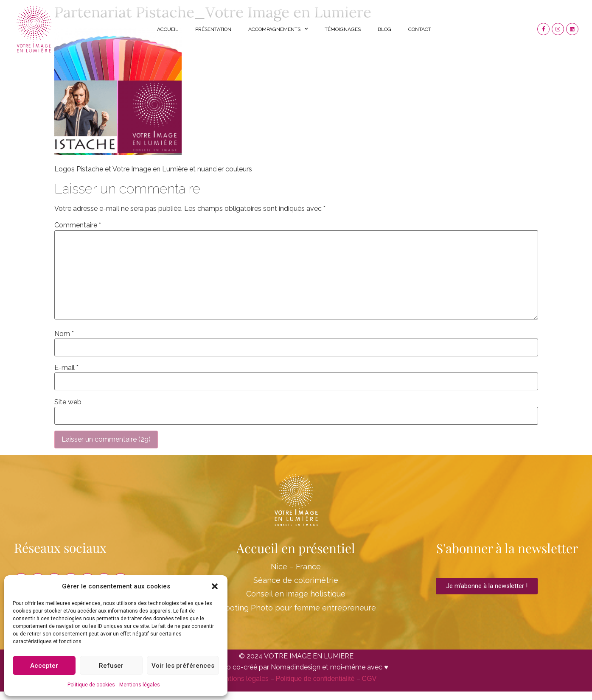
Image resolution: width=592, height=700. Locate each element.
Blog (384, 29)
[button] (215, 586)
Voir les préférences (183, 666)
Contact (420, 29)
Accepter (44, 666)
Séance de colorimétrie (296, 580)
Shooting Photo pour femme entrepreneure (296, 608)
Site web (68, 402)
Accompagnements (278, 29)
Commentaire (78, 225)
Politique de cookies (91, 685)
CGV (369, 679)
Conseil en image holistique (296, 594)
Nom (64, 334)
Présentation (213, 29)
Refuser (111, 666)
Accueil (168, 29)
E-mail (66, 368)
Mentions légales (140, 685)
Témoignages (343, 29)
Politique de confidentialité (315, 679)
